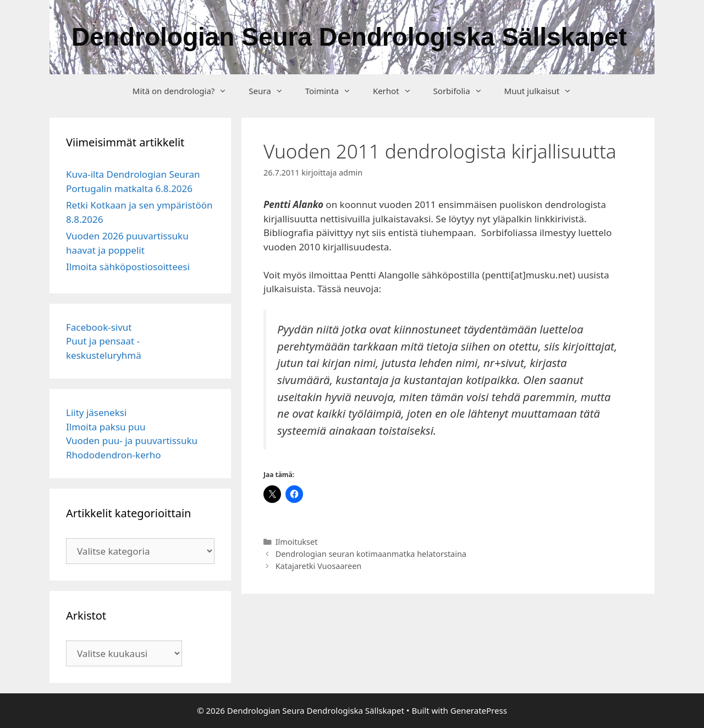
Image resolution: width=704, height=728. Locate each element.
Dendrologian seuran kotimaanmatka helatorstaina (371, 554)
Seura (271, 91)
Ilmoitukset (297, 542)
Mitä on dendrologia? (185, 91)
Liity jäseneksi (96, 412)
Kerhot (398, 91)
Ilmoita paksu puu (106, 427)
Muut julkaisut (544, 91)
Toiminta (334, 91)
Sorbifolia (463, 91)
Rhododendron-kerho (114, 455)
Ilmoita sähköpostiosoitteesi (128, 267)
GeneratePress (479, 710)
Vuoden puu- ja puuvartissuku (132, 440)
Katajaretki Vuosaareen (319, 566)
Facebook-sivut (99, 327)
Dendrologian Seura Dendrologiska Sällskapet (349, 37)
